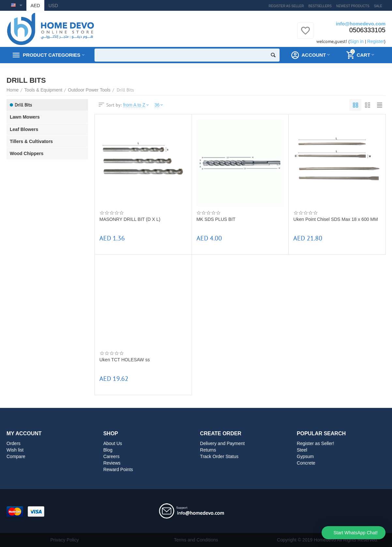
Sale (378, 6)
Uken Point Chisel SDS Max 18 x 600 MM (335, 219)
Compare (16, 456)
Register (376, 41)
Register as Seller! (316, 443)
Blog (108, 450)
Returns (208, 450)
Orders (14, 443)
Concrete (306, 463)
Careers (111, 456)
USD (53, 6)
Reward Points (118, 469)
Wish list (15, 450)
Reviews (112, 463)
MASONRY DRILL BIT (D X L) (130, 219)
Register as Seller (286, 6)
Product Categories (51, 55)
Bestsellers (320, 6)
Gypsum (305, 456)
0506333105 (367, 30)
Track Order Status (219, 456)
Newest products (353, 6)
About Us (113, 443)
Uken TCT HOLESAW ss (125, 360)
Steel (302, 450)
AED (35, 6)
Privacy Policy (65, 540)
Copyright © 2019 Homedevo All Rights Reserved (327, 540)
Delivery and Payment (222, 443)
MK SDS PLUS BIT (216, 219)
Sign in (357, 41)
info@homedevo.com (361, 24)
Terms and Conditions (196, 540)
